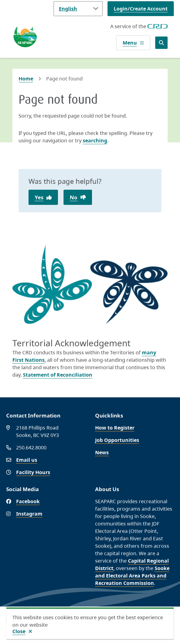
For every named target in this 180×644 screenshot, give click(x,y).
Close (19, 631)
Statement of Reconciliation (58, 375)
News (102, 452)
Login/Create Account (141, 9)
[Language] (78, 9)
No (74, 197)
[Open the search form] (161, 43)
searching (95, 140)
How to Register (115, 428)
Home (26, 79)
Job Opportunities (117, 440)
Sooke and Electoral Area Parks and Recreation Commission (132, 576)
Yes (39, 197)
